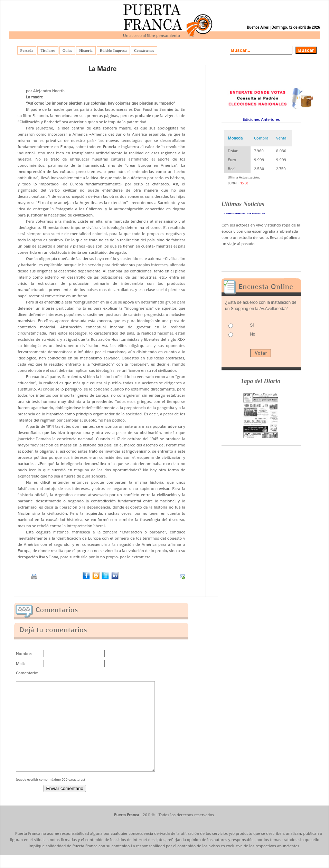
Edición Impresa (113, 50)
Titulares (48, 50)
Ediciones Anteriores (261, 119)
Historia (86, 50)
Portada (27, 50)
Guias (67, 50)
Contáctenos (144, 50)
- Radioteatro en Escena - (245, 214)
